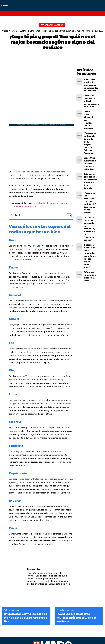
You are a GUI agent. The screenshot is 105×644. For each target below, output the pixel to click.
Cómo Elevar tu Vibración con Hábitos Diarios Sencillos (89, 104)
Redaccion (34, 541)
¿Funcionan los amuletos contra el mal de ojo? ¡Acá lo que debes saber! (89, 153)
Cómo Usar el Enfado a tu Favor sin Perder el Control (89, 129)
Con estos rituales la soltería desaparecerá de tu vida (89, 92)
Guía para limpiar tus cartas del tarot (90, 192)
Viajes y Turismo (10, 31)
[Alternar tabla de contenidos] (68, 187)
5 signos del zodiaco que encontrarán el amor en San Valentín (89, 141)
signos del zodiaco (40, 147)
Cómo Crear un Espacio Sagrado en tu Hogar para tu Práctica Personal (89, 116)
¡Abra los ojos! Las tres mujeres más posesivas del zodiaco (76, 589)
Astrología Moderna (52, 25)
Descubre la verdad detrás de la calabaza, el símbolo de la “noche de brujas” (90, 167)
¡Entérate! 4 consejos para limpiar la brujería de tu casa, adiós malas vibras (89, 181)
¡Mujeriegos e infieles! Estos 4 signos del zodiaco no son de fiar (26, 589)
